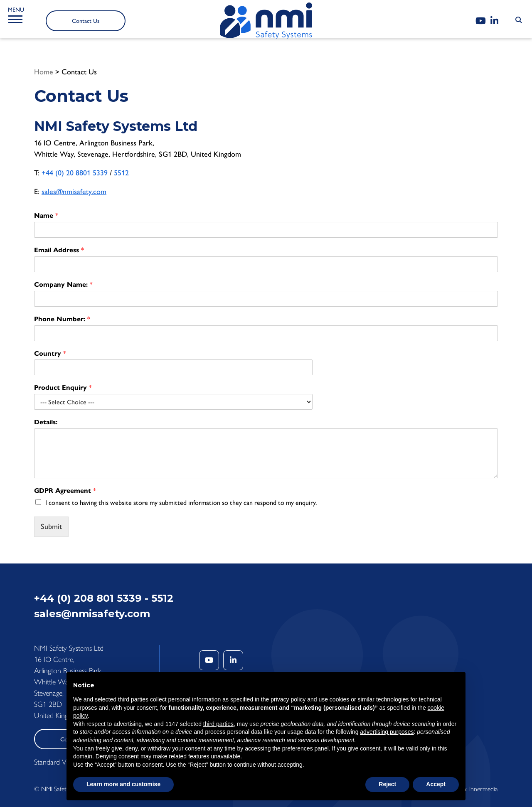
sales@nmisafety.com (74, 192)
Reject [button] (387, 784)
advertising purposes (387, 732)
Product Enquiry (63, 388)
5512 (121, 173)
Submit (51, 527)
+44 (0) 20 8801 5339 (76, 173)
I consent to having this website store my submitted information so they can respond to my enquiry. (181, 503)
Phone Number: (62, 319)
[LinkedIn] (494, 21)
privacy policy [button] (288, 699)
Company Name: (63, 284)
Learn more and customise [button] (123, 784)
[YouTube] (481, 21)
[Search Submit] (519, 20)
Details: (46, 422)
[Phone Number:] (266, 333)
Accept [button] (436, 784)
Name (46, 215)
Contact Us (86, 21)
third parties (218, 724)
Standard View (55, 762)
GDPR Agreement (65, 491)
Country (50, 353)
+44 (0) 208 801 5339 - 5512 (104, 598)
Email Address (59, 250)
